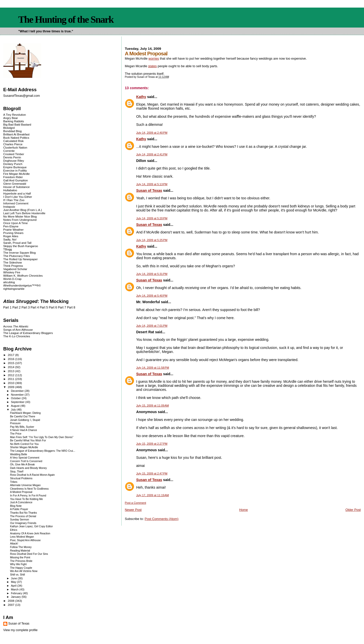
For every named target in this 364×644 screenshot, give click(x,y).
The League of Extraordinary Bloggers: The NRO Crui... (43, 451)
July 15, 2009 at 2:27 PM (152, 444)
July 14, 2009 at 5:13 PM (152, 184)
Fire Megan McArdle (17, 174)
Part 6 (53, 307)
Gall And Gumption (16, 180)
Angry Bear (11, 118)
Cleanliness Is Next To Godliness (29, 489)
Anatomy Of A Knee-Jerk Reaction (30, 533)
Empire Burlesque (15, 167)
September (18, 402)
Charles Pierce (13, 144)
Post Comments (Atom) (162, 519)
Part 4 (35, 307)
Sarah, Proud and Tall (17, 243)
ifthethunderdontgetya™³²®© (22, 285)
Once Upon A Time (16, 223)
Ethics (14, 530)
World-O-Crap (12, 279)
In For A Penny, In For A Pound (28, 496)
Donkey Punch (13, 164)
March (15, 589)
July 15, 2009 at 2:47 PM (152, 473)
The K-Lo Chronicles (17, 336)
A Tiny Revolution (15, 115)
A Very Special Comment (25, 458)
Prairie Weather (13, 230)
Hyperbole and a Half (17, 193)
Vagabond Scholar (15, 269)
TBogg (8, 249)
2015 (12, 363)
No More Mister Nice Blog (20, 216)
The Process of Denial (23, 516)
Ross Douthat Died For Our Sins (29, 554)
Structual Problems (21, 478)
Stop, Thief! (17, 472)
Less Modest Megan (22, 537)
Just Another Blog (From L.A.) (23, 210)
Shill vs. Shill (18, 575)
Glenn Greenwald (15, 184)
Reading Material (20, 551)
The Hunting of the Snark (66, 19)
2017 (12, 355)
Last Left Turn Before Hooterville (24, 213)
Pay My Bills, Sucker (22, 427)
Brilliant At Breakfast (16, 134)
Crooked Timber (14, 154)
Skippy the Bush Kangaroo (21, 246)
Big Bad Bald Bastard (17, 124)
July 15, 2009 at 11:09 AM (153, 406)
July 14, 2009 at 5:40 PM (152, 296)
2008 (12, 601)
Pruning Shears (13, 233)
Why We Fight (18, 564)
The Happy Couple (21, 568)
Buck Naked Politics (16, 138)
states (152, 66)
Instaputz (9, 207)
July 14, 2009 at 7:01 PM (152, 326)
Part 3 (26, 307)
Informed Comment (16, 203)
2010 (12, 383)
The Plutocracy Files (17, 256)
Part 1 (7, 307)
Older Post (353, 510)
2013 (12, 371)
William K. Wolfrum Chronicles (23, 276)
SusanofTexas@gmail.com (22, 96)
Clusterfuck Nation (15, 147)
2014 (12, 367)
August (16, 406)
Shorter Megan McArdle (24, 447)
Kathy (141, 97)
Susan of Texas (149, 190)
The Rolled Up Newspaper (20, 259)
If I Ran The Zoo (14, 200)
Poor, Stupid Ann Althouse (25, 540)
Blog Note (16, 506)
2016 (12, 359)
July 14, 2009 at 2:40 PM (152, 133)
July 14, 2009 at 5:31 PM (152, 274)
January (16, 597)
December (18, 391)
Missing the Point (20, 557)
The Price (16, 434)
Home (243, 510)
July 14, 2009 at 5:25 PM (152, 240)
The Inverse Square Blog (19, 253)
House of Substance (17, 187)
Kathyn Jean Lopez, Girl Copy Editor (31, 526)
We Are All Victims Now (24, 571)
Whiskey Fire (12, 272)
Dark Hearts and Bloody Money (28, 468)
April (14, 586)
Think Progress (13, 266)
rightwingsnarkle (14, 289)
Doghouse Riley (14, 161)
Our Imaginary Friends (23, 523)
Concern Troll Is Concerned (26, 461)
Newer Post (133, 510)
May (14, 582)
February (17, 593)
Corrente (9, 151)
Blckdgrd (9, 128)
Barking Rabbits (14, 121)
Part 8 (71, 307)
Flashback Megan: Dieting (25, 413)
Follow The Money (21, 547)
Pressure (15, 423)
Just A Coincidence (21, 502)
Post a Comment (135, 503)
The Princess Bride (21, 561)
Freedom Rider (13, 177)
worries (154, 58)
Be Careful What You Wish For (28, 440)
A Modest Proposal (21, 492)
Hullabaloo (10, 190)
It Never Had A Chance (24, 430)
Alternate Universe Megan (25, 485)
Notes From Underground (20, 220)
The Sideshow (13, 262)
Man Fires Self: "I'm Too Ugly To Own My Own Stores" (42, 437)
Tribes (14, 482)
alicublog (9, 282)
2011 (12, 379)
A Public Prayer (19, 509)
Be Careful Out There (23, 416)
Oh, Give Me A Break (22, 464)
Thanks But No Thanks (24, 513)
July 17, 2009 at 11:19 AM (153, 495)
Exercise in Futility (15, 170)
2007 (12, 605)
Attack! (14, 544)
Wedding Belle (19, 454)
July (14, 410)
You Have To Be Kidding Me (27, 499)
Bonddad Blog (13, 131)
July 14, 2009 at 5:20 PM (152, 218)
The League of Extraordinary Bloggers (28, 333)
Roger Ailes (11, 236)
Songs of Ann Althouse (18, 330)
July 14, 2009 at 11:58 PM (153, 368)
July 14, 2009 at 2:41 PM (152, 154)
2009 (12, 387)
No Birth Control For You (24, 444)
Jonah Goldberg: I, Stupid (25, 420)
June (14, 578)
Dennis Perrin (12, 157)
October (16, 398)
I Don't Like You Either (18, 197)
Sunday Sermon (20, 520)
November (18, 395)
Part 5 (44, 307)
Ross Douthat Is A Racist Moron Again (32, 475)
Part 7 (62, 307)
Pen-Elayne (11, 226)
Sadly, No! (10, 239)
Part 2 (17, 307)
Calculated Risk (14, 141)
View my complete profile (20, 630)
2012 (12, 375)
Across (16, 326)
